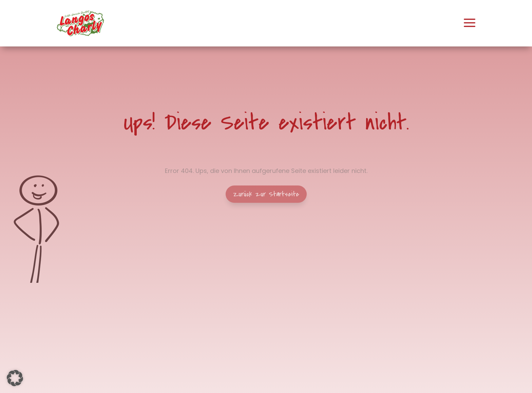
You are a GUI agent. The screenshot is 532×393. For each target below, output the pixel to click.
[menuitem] (80, 23)
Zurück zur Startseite (266, 194)
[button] (15, 378)
